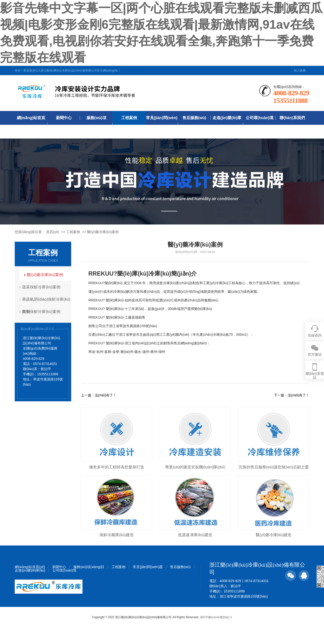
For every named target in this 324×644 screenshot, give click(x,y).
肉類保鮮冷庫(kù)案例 (42, 312)
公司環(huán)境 (260, 118)
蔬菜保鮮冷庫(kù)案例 (42, 287)
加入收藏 (300, 70)
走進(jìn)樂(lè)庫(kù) (227, 125)
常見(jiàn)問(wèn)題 (162, 125)
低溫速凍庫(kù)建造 (195, 535)
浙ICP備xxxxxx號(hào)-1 (216, 617)
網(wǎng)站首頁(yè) (31, 125)
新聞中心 (64, 118)
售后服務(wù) (194, 118)
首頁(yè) (53, 232)
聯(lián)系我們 (292, 118)
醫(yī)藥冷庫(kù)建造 (274, 535)
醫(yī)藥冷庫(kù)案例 (103, 232)
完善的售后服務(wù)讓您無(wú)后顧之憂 (274, 467)
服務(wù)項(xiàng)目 (96, 125)
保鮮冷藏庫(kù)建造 (117, 535)
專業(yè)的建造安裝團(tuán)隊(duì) (195, 467)
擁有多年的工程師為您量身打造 (117, 467)
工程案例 (129, 118)
